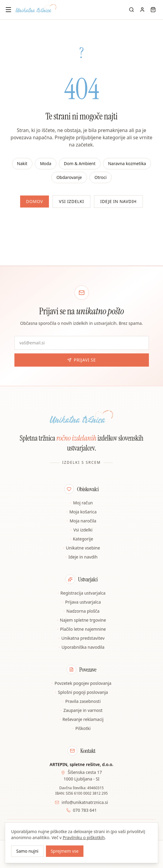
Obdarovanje (69, 177)
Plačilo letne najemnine (81, 629)
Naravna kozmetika (127, 163)
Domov (35, 201)
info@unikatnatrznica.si (85, 802)
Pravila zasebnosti (82, 701)
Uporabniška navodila (81, 647)
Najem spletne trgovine (81, 620)
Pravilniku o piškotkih (84, 837)
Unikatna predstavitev (82, 638)
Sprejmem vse (65, 851)
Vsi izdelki (71, 201)
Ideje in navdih (118, 201)
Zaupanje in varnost (81, 710)
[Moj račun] (142, 10)
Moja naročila (81, 521)
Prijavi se (81, 360)
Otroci (101, 177)
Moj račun (82, 503)
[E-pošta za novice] (82, 343)
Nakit (22, 163)
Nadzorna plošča (82, 611)
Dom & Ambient (80, 163)
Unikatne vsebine (81, 548)
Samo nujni (27, 851)
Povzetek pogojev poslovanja (81, 683)
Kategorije (81, 539)
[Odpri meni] (8, 10)
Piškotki (81, 728)
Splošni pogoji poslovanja (81, 692)
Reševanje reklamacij (81, 719)
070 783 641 (85, 810)
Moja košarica (81, 512)
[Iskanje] (131, 10)
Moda (46, 163)
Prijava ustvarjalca (81, 602)
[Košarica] (153, 10)
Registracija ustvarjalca (82, 593)
